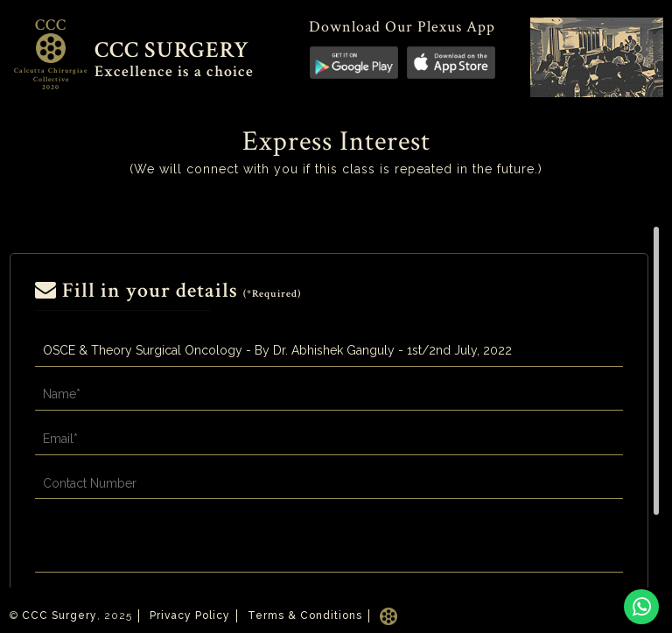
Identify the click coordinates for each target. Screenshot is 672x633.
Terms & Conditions (305, 615)
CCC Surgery (59, 615)
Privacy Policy (190, 615)
